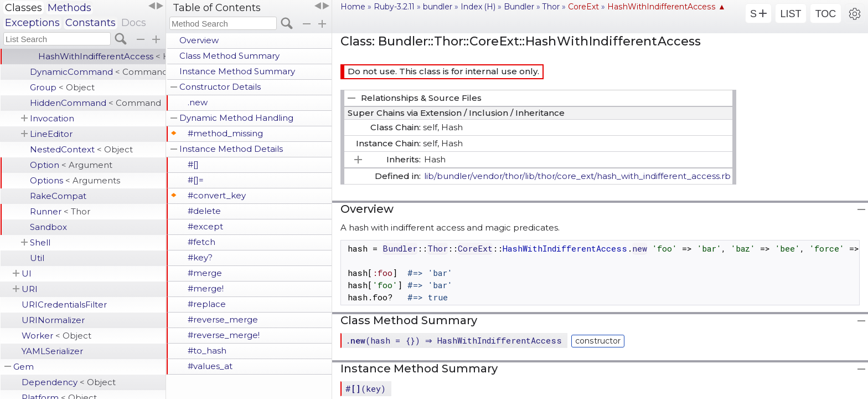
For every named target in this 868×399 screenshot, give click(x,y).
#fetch (201, 242)
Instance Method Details (231, 149)
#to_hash (207, 351)
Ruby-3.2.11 (394, 7)
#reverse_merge (223, 319)
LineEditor (51, 134)
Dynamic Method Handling (236, 118)
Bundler (519, 7)
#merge (205, 273)
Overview (199, 40)
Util (37, 258)
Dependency (69, 382)
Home (353, 7)
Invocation (52, 118)
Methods (69, 8)
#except (205, 226)
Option (71, 165)
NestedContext (81, 149)
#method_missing (225, 133)
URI (30, 289)
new (640, 248)
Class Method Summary (229, 56)
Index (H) (478, 7)
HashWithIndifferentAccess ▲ (666, 7)
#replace (207, 304)
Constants (91, 23)
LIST (790, 14)
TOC (826, 14)
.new (198, 102)
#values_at (210, 366)
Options (75, 180)
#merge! (206, 288)
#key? (200, 257)
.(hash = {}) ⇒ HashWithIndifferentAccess (455, 340)
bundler (438, 7)
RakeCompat (58, 196)
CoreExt (583, 7)
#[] (193, 164)
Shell (40, 242)
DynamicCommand (98, 72)
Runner (60, 211)
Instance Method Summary (237, 71)
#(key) (366, 388)
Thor (551, 7)
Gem (24, 367)
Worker (56, 336)
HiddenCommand (95, 103)
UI (27, 273)
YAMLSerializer (52, 351)
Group (62, 87)
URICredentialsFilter (64, 305)
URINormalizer (53, 320)
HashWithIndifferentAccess (102, 56)
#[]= (196, 180)
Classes (24, 8)
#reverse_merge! (224, 335)
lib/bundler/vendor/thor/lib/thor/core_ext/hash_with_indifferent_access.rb (577, 176)
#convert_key (217, 195)
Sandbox (48, 227)
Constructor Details (220, 87)
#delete (204, 211)
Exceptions (32, 23)
